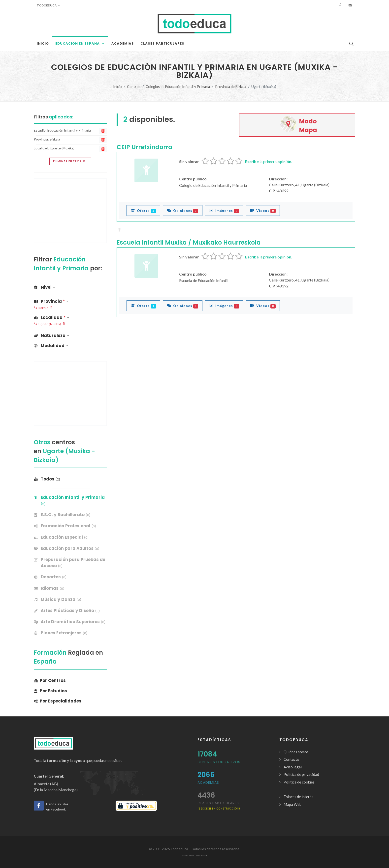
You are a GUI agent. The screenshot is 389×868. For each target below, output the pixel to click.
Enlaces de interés (298, 797)
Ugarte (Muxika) (50, 324)
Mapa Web (292, 804)
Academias (208, 783)
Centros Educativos (219, 762)
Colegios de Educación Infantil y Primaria (178, 87)
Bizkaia (43, 308)
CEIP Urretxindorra (145, 147)
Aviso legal (293, 767)
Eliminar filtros (70, 161)
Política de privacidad (301, 774)
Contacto (291, 759)
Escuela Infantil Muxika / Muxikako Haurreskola (189, 242)
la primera (269, 161)
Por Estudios (50, 691)
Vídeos (263, 210)
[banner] (70, 515)
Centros (134, 87)
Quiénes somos (296, 752)
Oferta (143, 210)
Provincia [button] (51, 301)
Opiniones (183, 210)
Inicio (117, 87)
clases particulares (219, 805)
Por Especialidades (58, 701)
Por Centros (50, 680)
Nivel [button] (44, 287)
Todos (47, 479)
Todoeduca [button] (48, 5)
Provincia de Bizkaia (231, 87)
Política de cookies (299, 782)
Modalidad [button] (51, 346)
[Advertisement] (70, 211)
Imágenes (224, 210)
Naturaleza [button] (51, 336)
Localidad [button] (51, 317)
